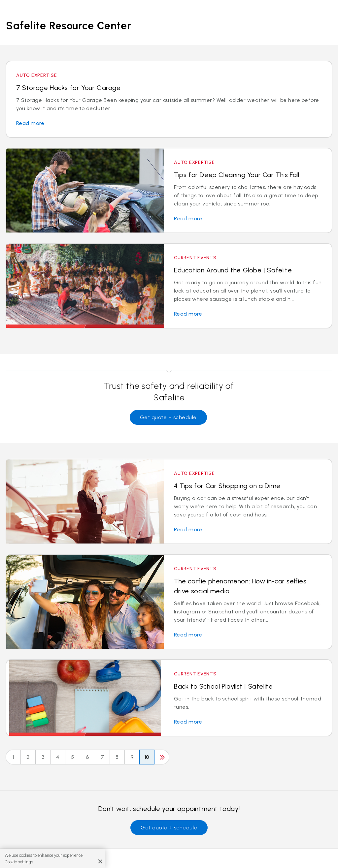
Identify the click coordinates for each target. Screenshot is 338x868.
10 (147, 757)
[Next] (162, 757)
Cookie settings (19, 862)
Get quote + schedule (168, 417)
